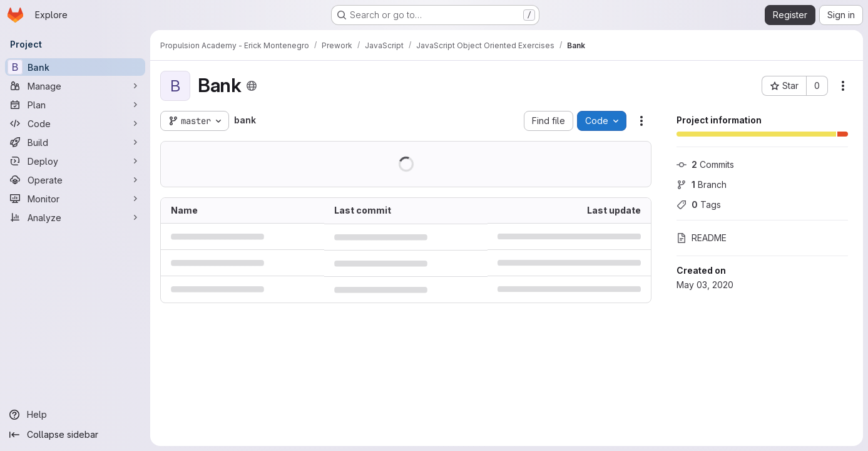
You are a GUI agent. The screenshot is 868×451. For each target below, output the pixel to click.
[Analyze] (75, 217)
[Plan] (75, 105)
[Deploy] (75, 161)
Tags (699, 205)
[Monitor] (75, 199)
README (702, 238)
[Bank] (75, 67)
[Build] (75, 142)
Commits (705, 164)
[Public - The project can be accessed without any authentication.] (252, 86)
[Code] (75, 123)
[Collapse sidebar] (75, 435)
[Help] (75, 415)
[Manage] (75, 86)
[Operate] (75, 180)
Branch (702, 184)
